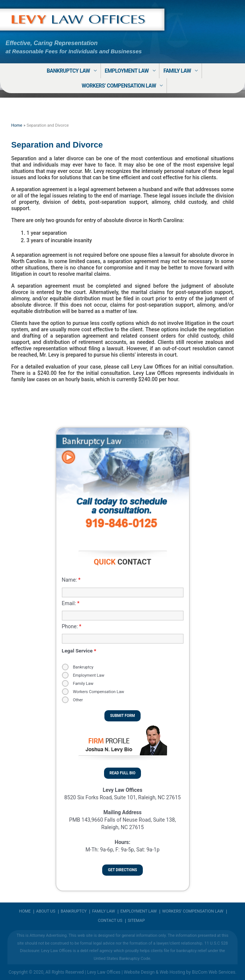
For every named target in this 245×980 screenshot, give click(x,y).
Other (78, 700)
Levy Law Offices (104, 972)
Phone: (72, 626)
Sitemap (136, 921)
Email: (71, 603)
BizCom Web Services (214, 972)
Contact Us (110, 921)
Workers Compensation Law (99, 692)
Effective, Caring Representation (52, 43)
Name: (71, 580)
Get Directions (122, 870)
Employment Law (127, 71)
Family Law (177, 71)
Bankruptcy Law (68, 71)
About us (46, 911)
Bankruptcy (83, 667)
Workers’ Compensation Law (119, 86)
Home (25, 911)
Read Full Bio (122, 773)
